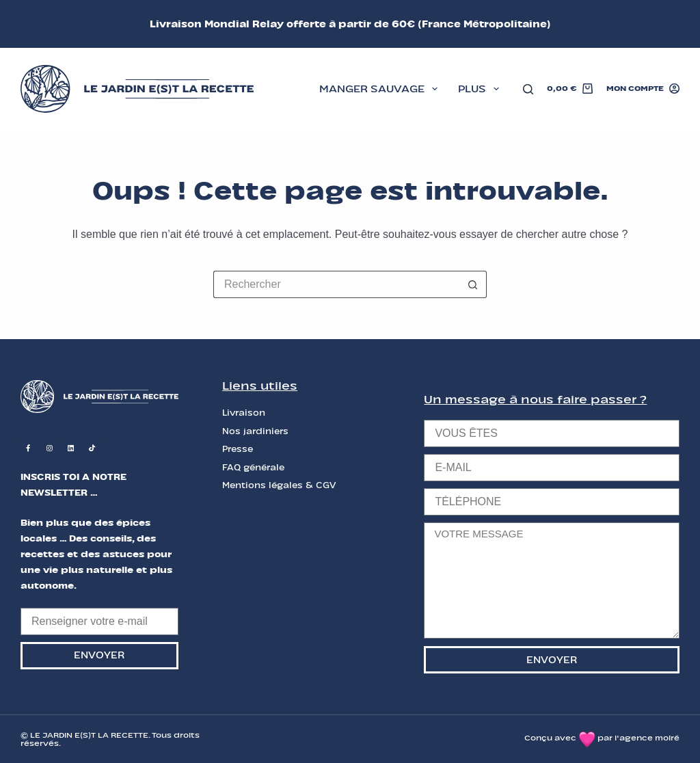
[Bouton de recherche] (473, 284)
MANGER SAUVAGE (381, 89)
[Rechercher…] (336, 284)
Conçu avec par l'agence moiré (602, 738)
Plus (481, 89)
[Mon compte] (643, 89)
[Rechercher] (528, 89)
